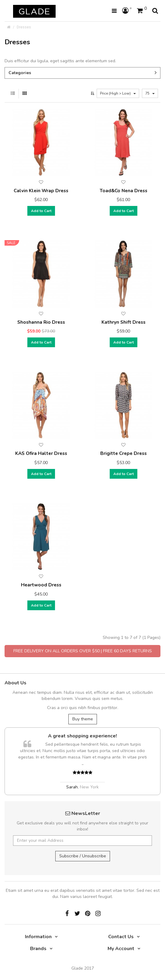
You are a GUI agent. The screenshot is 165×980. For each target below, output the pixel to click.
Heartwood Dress (41, 585)
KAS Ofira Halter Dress (41, 453)
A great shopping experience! (82, 736)
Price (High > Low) (118, 93)
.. (83, 764)
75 (150, 93)
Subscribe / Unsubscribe (83, 856)
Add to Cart (41, 211)
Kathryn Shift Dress (124, 322)
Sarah (72, 787)
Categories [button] (82, 73)
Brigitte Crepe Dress (124, 453)
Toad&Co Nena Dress (124, 191)
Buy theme (83, 719)
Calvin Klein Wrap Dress (41, 191)
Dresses (24, 27)
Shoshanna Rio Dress (41, 322)
